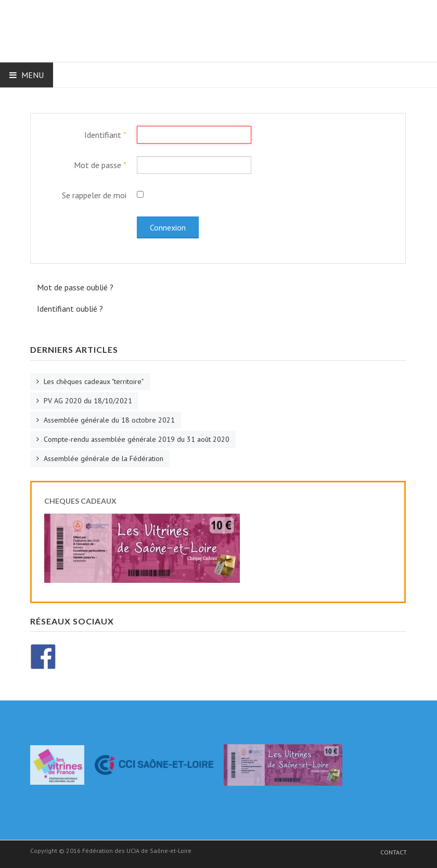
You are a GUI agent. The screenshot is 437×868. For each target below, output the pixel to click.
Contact (394, 852)
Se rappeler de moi (94, 195)
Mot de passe (100, 165)
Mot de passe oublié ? (75, 287)
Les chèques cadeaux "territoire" (93, 381)
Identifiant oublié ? (70, 309)
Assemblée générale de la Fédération (102, 458)
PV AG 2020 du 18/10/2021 (87, 401)
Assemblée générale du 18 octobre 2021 (108, 420)
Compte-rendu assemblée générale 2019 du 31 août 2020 (136, 439)
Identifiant (105, 135)
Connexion (168, 227)
